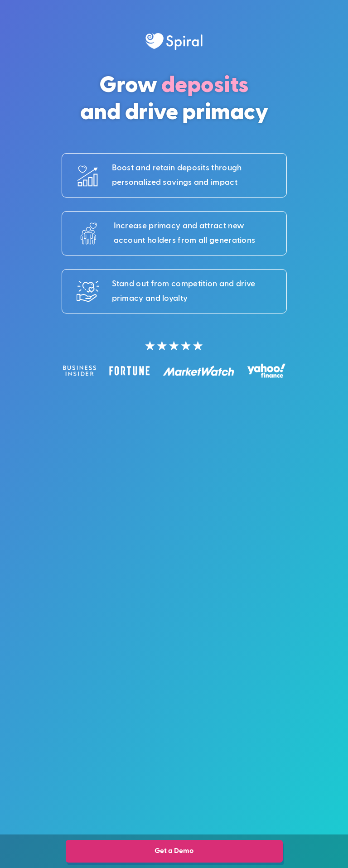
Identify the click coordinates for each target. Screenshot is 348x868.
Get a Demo (174, 851)
